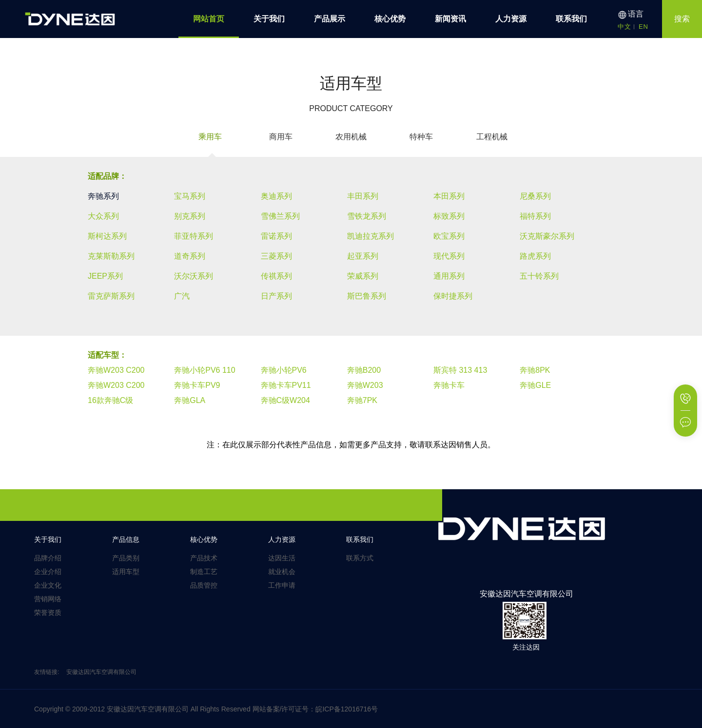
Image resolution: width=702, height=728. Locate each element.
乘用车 (210, 137)
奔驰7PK (362, 400)
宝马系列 (190, 196)
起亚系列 (363, 256)
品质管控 (204, 585)
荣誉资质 (48, 613)
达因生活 (282, 558)
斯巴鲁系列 (367, 296)
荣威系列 (363, 276)
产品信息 (126, 539)
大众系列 (103, 216)
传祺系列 (276, 276)
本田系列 (449, 196)
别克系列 (190, 216)
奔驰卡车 (449, 385)
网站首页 (209, 19)
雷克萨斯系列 (111, 296)
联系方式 (360, 558)
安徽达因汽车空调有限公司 (101, 672)
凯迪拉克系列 (370, 236)
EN (643, 27)
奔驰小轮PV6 (284, 370)
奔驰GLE (535, 385)
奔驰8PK (535, 370)
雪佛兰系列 (280, 216)
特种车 (421, 137)
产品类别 (126, 558)
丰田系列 (363, 196)
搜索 (682, 19)
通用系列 (449, 276)
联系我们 (571, 19)
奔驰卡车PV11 (286, 385)
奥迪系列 (276, 196)
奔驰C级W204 (285, 400)
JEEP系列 (105, 276)
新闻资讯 (450, 19)
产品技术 (204, 558)
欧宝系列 (449, 236)
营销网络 (48, 599)
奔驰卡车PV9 (197, 385)
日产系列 (276, 296)
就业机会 (282, 572)
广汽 (182, 296)
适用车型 (126, 572)
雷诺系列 (276, 236)
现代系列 (449, 256)
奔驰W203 (365, 385)
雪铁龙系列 (367, 216)
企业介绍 (48, 572)
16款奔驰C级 (110, 400)
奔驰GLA (190, 400)
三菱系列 (276, 256)
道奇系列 (190, 256)
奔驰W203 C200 (116, 370)
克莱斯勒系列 (111, 256)
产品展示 (330, 19)
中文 (624, 27)
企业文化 (48, 585)
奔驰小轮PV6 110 (205, 370)
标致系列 (449, 216)
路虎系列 (535, 256)
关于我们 (269, 19)
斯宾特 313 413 (460, 370)
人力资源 (511, 19)
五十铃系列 (539, 276)
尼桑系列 (535, 196)
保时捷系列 (453, 296)
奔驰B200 (364, 370)
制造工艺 (204, 572)
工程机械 (492, 137)
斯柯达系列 (107, 236)
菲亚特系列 (194, 236)
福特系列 (535, 216)
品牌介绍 (48, 558)
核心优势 (390, 19)
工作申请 (282, 585)
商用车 (281, 137)
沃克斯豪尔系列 (547, 236)
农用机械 (351, 137)
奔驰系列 (103, 196)
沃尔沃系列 (194, 276)
